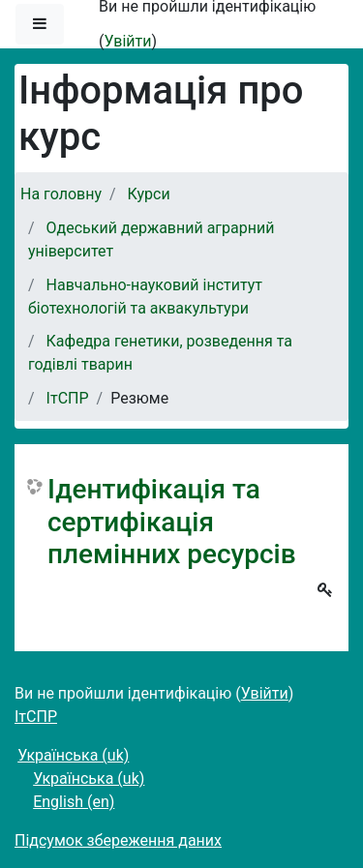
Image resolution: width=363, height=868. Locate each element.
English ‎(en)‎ (74, 802)
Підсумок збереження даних (118, 840)
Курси (149, 194)
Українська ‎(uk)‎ (73, 755)
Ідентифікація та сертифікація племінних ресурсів (172, 522)
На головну (61, 194)
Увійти (127, 41)
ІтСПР (68, 398)
